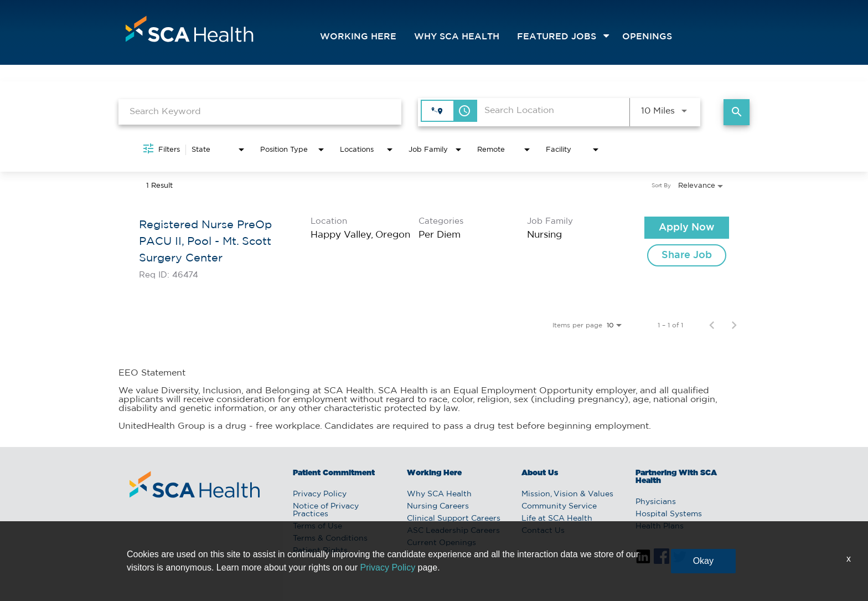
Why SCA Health (457, 37)
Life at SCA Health (557, 518)
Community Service (559, 506)
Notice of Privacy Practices (326, 510)
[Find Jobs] (737, 112)
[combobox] (260, 112)
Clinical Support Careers (454, 518)
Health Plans (660, 526)
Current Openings (441, 543)
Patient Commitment (334, 473)
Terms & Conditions (330, 538)
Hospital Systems (669, 514)
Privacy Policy (320, 494)
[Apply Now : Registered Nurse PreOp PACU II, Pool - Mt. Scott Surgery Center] (687, 228)
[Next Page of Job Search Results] (734, 325)
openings (647, 37)
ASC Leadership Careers (453, 531)
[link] (434, 248)
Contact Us (543, 531)
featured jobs (557, 37)
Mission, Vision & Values (567, 494)
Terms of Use (317, 526)
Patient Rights (320, 551)
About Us (540, 473)
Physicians (656, 502)
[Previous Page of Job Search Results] (712, 325)
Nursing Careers (438, 506)
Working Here (358, 37)
